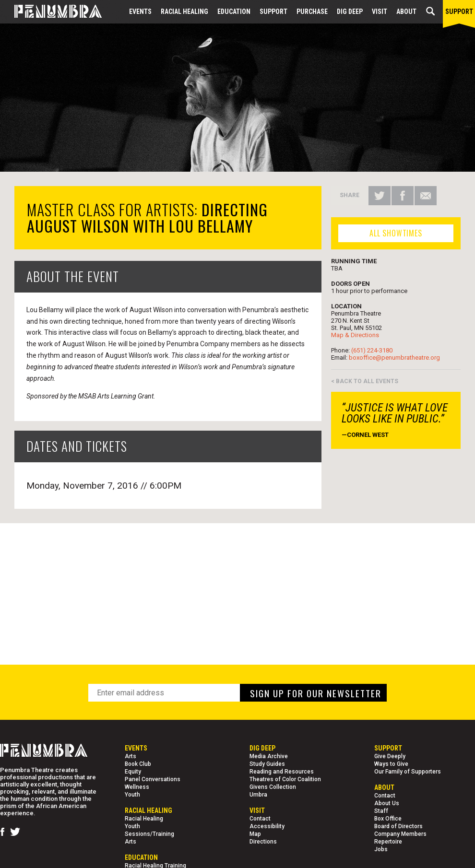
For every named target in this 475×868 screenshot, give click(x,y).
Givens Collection (273, 787)
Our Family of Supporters (408, 772)
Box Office (388, 819)
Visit (380, 12)
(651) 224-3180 (372, 350)
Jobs (381, 849)
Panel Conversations (153, 779)
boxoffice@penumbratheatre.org (394, 358)
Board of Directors (398, 826)
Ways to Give (391, 764)
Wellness (137, 787)
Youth (132, 795)
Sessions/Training (149, 834)
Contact (260, 819)
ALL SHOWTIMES (396, 233)
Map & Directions (355, 335)
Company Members (400, 834)
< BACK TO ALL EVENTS (365, 381)
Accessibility (267, 826)
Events (140, 12)
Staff (381, 811)
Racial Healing (184, 12)
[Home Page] (51, 12)
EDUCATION (234, 12)
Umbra (258, 795)
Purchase (312, 12)
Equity (133, 772)
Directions (263, 842)
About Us (387, 803)
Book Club (138, 764)
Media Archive (269, 756)
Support (273, 12)
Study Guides (267, 764)
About (406, 12)
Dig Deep (350, 12)
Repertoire (388, 842)
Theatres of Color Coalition (285, 779)
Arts (131, 756)
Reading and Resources (282, 772)
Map (255, 834)
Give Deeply (390, 756)
